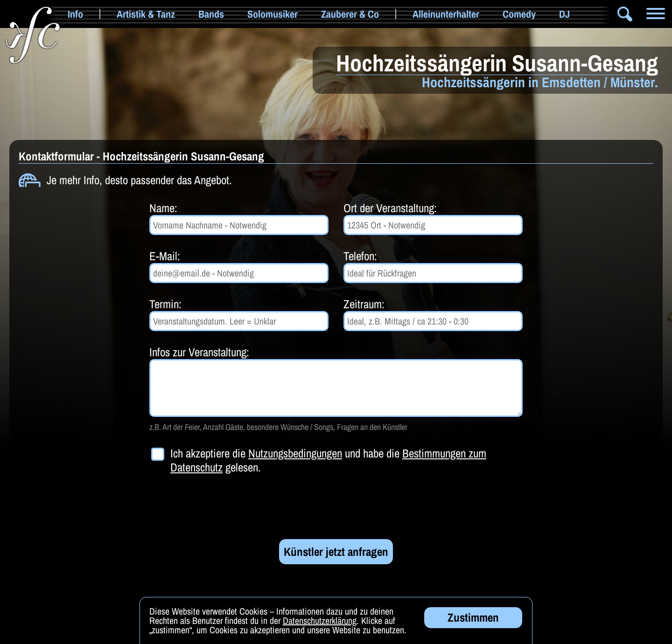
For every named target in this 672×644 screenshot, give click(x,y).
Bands (211, 14)
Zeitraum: (364, 304)
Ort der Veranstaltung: (390, 208)
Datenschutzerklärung (320, 621)
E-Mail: (165, 256)
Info (75, 14)
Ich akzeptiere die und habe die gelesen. (328, 460)
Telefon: (360, 256)
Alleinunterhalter (446, 14)
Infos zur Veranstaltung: (199, 352)
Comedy (519, 14)
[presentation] (220, 506)
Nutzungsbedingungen (295, 453)
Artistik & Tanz (146, 14)
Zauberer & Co (350, 14)
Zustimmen (473, 618)
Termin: (165, 304)
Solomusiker (273, 14)
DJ (564, 14)
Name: (163, 208)
